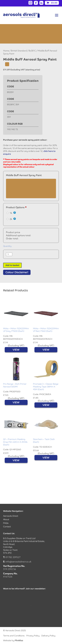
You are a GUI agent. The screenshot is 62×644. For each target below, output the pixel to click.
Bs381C (32, 51)
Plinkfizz (19, 640)
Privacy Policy (33, 636)
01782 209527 (13, 557)
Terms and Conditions (14, 636)
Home (6, 51)
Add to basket (12, 265)
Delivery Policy (48, 636)
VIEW (16, 350)
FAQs (6, 523)
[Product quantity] (9, 254)
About (6, 519)
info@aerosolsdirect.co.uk (19, 562)
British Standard (19, 51)
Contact (7, 527)
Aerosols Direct (11, 516)
